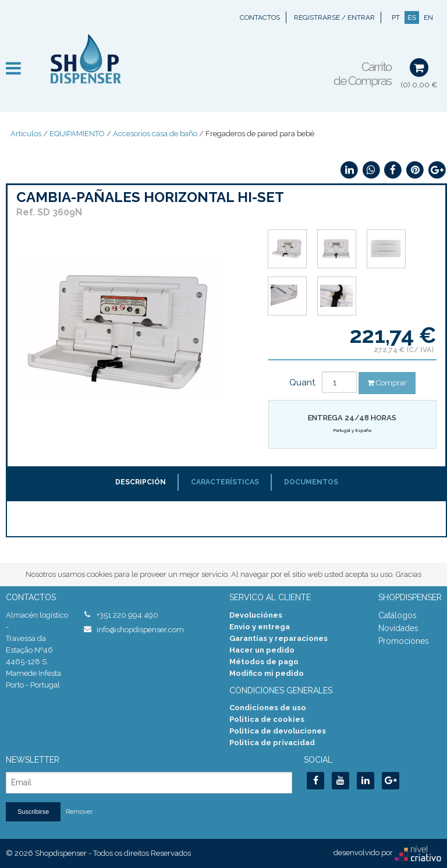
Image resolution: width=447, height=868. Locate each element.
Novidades (398, 628)
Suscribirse (33, 812)
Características (225, 482)
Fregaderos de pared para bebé (260, 134)
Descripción (141, 482)
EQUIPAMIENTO (77, 134)
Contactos (260, 17)
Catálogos (398, 615)
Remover (79, 812)
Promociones (404, 641)
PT (396, 17)
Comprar (387, 383)
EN (428, 17)
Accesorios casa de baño (155, 134)
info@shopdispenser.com (140, 630)
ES (412, 17)
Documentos (311, 482)
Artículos (26, 134)
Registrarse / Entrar (334, 17)
